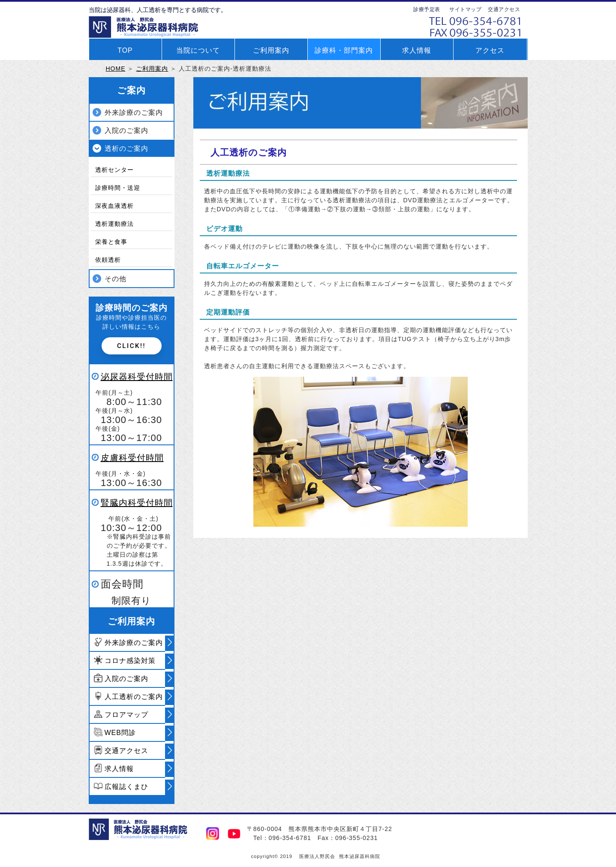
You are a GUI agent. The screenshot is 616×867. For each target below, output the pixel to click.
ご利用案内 (152, 69)
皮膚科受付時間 (132, 458)
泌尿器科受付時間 (137, 377)
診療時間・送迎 (118, 188)
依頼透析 (108, 260)
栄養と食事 (111, 242)
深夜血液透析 (114, 206)
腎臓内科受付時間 (137, 503)
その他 (116, 279)
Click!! (131, 346)
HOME (116, 69)
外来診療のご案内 (134, 112)
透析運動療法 (114, 224)
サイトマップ (465, 9)
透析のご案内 (126, 148)
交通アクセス (504, 9)
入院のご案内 (126, 130)
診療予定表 (427, 9)
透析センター (114, 170)
